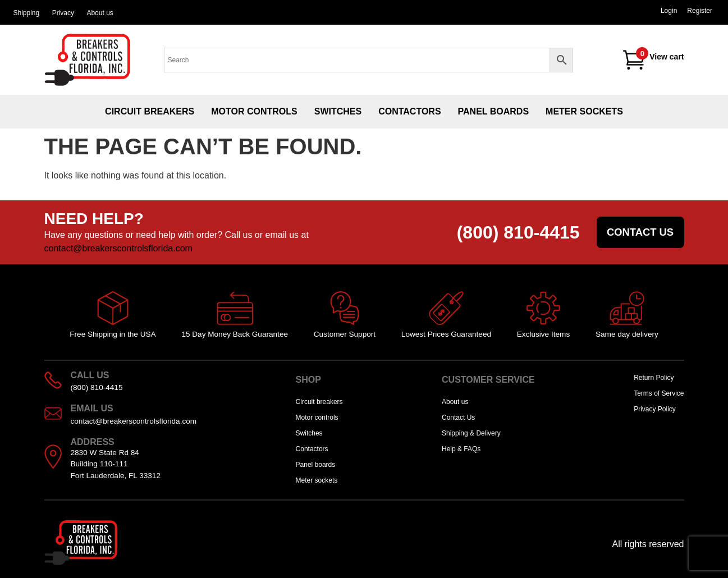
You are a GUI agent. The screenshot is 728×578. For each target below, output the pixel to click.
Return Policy (654, 378)
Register (700, 11)
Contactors (409, 111)
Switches (338, 111)
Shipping (26, 13)
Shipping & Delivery (471, 433)
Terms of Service (659, 393)
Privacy (63, 13)
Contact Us (458, 418)
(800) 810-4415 (518, 232)
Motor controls (254, 111)
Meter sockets (584, 111)
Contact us (640, 232)
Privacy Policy (655, 409)
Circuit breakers (150, 111)
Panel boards (494, 111)
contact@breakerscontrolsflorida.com (118, 248)
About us (100, 13)
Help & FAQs (461, 449)
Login (669, 11)
